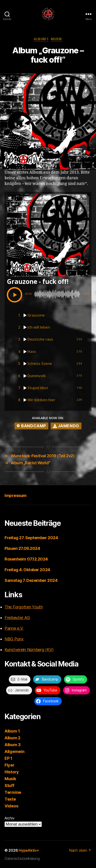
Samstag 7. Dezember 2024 (31, 580)
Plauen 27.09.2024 (22, 548)
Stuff (9, 786)
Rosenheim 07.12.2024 (26, 559)
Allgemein (15, 751)
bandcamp (31, 426)
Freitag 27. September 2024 (31, 538)
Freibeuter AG (17, 618)
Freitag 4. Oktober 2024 (27, 570)
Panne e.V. (14, 628)
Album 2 (12, 738)
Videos (11, 806)
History (12, 772)
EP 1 (8, 758)
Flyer (10, 765)
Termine (13, 792)
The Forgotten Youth (24, 607)
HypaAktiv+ (29, 850)
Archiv (9, 818)
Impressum (16, 495)
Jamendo (66, 426)
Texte (10, 799)
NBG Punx (14, 639)
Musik (57, 39)
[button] (15, 295)
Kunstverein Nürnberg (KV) (29, 650)
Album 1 (41, 39)
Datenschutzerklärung (22, 858)
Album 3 (13, 745)
